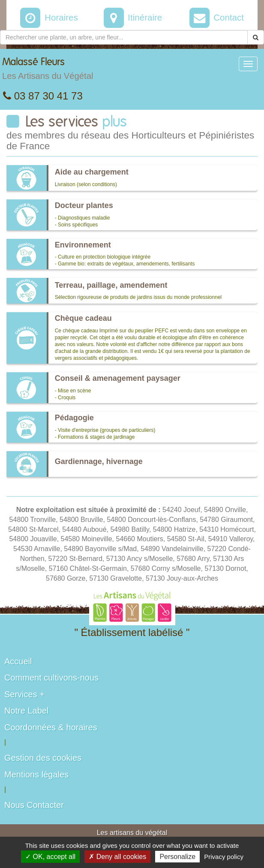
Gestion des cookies (43, 758)
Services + (24, 694)
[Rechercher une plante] (124, 37)
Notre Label (26, 711)
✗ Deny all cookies (117, 857)
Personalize (177, 857)
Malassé (48, 71)
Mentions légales (36, 775)
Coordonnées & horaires (51, 727)
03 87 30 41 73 (43, 96)
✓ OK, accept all (50, 857)
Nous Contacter (34, 805)
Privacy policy (224, 857)
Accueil (18, 661)
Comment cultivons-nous (51, 678)
